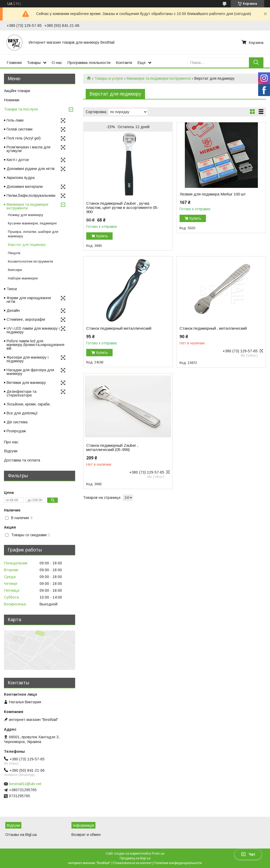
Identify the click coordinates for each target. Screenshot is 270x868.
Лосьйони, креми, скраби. (29, 404)
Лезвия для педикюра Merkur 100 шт (213, 194)
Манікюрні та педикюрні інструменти (159, 78)
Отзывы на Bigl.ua (21, 835)
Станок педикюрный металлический (119, 328)
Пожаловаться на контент (132, 863)
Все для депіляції (22, 413)
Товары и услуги (109, 78)
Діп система (17, 422)
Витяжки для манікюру (26, 383)
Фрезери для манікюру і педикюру (28, 359)
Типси (12, 289)
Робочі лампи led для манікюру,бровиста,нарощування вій (35, 345)
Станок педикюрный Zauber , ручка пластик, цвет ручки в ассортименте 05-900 (122, 208)
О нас (57, 62)
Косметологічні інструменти (30, 261)
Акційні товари (17, 91)
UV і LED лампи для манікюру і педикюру (33, 330)
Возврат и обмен (86, 835)
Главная (14, 62)
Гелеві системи (20, 129)
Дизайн (13, 310)
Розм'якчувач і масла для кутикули (28, 149)
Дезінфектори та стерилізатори (21, 393)
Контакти (124, 62)
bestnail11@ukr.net (25, 784)
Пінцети (14, 253)
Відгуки (11, 451)
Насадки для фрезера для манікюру (30, 372)
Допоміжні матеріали (25, 187)
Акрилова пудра (21, 178)
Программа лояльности (89, 62)
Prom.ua (158, 854)
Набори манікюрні (23, 278)
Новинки (12, 100)
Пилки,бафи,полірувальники (31, 195)
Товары (34, 62)
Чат (248, 854)
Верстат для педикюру (27, 245)
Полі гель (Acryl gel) (24, 138)
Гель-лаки (15, 120)
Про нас (11, 442)
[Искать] (256, 62)
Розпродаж (16, 431)
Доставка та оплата (22, 460)
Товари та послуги (21, 109)
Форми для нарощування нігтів (29, 300)
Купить (102, 236)
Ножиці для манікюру (26, 215)
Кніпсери (15, 270)
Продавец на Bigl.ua (135, 858)
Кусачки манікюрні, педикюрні (32, 223)
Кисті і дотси (18, 160)
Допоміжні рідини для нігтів (31, 169)
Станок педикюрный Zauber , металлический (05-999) (112, 448)
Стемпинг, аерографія (26, 319)
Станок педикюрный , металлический (213, 328)
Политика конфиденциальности (178, 863)
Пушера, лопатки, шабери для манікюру (33, 234)
